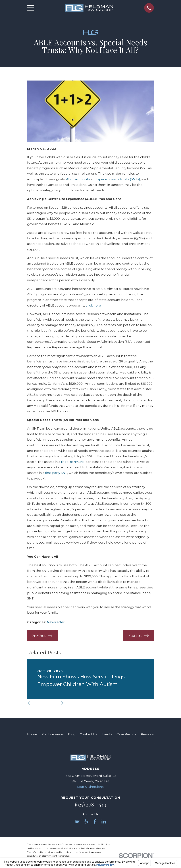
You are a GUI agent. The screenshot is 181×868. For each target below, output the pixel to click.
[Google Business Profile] (77, 821)
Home (32, 734)
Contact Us (88, 734)
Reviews (147, 734)
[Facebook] (95, 821)
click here (93, 305)
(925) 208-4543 (90, 804)
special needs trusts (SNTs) (119, 179)
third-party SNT (73, 462)
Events (107, 734)
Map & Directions (90, 787)
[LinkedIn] (104, 821)
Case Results (127, 734)
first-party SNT (56, 473)
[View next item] (62, 703)
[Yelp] (86, 821)
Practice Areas (53, 734)
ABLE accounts (78, 179)
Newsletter (56, 622)
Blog (72, 734)
